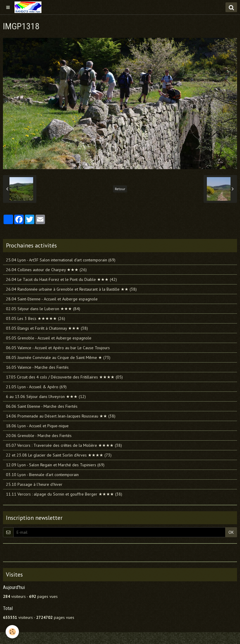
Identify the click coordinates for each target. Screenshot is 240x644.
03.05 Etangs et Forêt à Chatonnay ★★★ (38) (47, 328)
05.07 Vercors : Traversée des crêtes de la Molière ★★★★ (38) (64, 445)
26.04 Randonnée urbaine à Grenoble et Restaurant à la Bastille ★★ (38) (71, 289)
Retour (120, 189)
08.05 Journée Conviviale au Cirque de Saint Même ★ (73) (58, 357)
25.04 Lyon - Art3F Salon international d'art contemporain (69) (61, 260)
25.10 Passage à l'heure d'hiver (34, 484)
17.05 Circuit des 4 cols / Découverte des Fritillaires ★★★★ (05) (64, 377)
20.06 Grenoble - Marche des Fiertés (39, 436)
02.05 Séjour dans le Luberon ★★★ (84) (43, 309)
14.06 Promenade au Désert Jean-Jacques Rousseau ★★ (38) (61, 416)
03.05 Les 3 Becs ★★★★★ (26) (36, 318)
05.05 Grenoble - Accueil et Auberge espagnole (49, 338)
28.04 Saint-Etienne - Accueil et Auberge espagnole (52, 299)
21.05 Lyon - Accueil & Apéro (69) (36, 387)
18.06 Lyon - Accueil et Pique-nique (37, 426)
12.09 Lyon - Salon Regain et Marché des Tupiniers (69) (55, 465)
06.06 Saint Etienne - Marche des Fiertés (42, 406)
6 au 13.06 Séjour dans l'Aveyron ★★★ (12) (46, 397)
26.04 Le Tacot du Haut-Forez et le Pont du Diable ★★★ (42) (61, 279)
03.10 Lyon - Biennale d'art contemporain (42, 475)
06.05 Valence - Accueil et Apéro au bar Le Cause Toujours (58, 348)
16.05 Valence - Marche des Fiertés (37, 367)
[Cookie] (13, 632)
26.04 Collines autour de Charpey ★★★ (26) (46, 270)
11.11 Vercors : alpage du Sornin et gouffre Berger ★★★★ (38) (64, 494)
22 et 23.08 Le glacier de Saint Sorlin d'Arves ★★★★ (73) (59, 455)
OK (231, 532)
